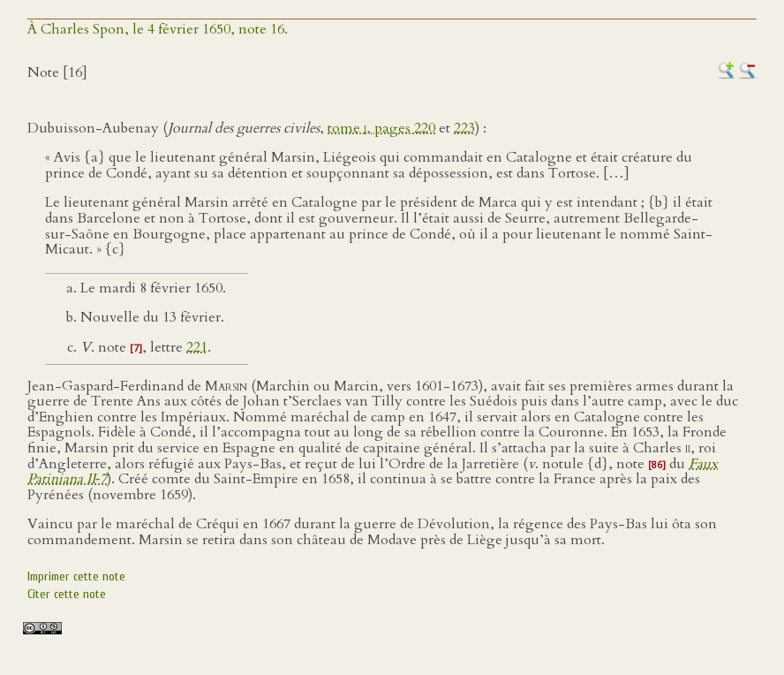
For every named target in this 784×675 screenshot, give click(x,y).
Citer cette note (67, 594)
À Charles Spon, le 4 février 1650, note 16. (158, 29)
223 (464, 128)
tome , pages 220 (381, 128)
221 (197, 347)
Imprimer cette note (76, 576)
